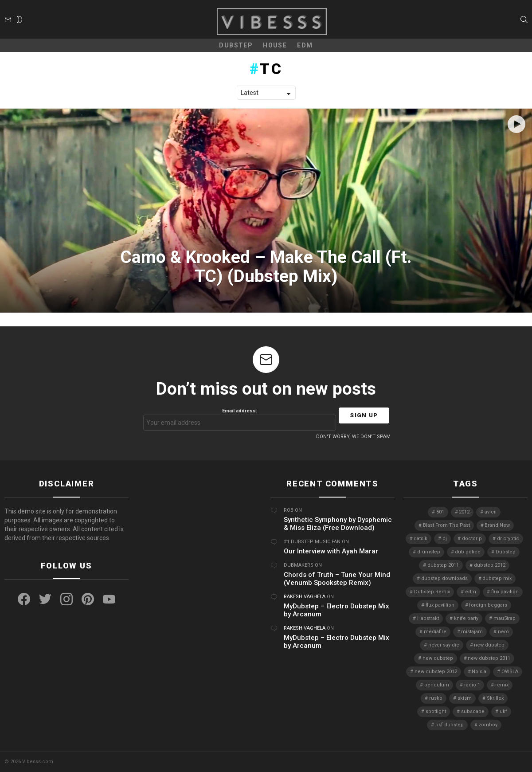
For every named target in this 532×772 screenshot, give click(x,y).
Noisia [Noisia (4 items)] (479, 672)
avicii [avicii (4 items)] (491, 512)
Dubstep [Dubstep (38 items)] (506, 552)
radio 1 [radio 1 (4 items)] (472, 685)
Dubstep (236, 45)
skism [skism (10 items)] (465, 698)
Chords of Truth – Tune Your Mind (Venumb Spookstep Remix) (337, 579)
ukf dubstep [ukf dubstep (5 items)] (450, 725)
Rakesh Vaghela (305, 597)
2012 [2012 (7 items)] (464, 512)
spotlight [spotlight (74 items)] (436, 711)
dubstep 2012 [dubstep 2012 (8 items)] (490, 565)
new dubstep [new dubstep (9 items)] (489, 645)
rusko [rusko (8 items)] (436, 698)
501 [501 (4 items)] (440, 512)
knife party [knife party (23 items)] (466, 618)
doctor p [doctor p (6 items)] (472, 539)
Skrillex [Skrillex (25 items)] (495, 698)
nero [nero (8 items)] (503, 632)
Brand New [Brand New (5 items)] (497, 525)
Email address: (240, 419)
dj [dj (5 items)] (445, 539)
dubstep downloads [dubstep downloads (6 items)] (444, 578)
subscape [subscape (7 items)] (473, 711)
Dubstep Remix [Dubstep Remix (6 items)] (432, 592)
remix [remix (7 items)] (502, 685)
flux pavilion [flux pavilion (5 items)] (505, 592)
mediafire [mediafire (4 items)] (435, 632)
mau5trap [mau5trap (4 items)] (505, 618)
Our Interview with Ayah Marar (331, 551)
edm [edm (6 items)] (471, 592)
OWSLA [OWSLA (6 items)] (510, 672)
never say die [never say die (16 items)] (444, 645)
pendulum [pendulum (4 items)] (437, 685)
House (275, 45)
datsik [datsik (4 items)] (421, 539)
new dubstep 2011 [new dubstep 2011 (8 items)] (489, 658)
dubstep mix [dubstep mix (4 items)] (497, 578)
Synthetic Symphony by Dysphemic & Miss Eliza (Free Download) (338, 524)
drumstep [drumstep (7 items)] (429, 552)
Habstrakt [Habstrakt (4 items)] (428, 618)
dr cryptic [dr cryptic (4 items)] (508, 539)
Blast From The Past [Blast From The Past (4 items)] (446, 525)
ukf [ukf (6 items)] (503, 711)
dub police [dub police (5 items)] (468, 552)
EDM (305, 45)
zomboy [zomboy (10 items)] (488, 725)
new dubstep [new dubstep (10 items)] (438, 658)
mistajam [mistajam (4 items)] (472, 632)
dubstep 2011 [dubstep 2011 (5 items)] (443, 565)
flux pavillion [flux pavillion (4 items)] (440, 605)
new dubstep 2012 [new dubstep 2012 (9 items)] (436, 672)
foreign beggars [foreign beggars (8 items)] (488, 605)
